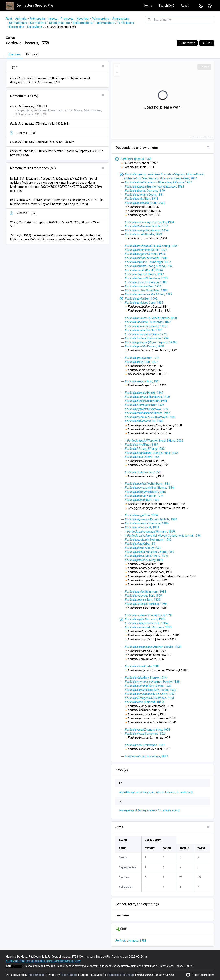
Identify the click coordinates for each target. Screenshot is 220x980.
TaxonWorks (37, 975)
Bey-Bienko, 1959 (147, 230)
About (185, 6)
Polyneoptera (101, 19)
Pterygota (67, 19)
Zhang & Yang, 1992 (149, 266)
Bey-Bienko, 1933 (148, 686)
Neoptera (83, 19)
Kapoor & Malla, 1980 (151, 519)
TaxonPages (69, 975)
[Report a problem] (210, 6)
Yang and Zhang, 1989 (150, 552)
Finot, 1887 (142, 445)
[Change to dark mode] (201, 6)
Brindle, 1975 (147, 226)
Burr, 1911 (142, 199)
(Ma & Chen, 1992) (146, 556)
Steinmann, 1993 (146, 326)
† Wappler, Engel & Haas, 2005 (154, 441)
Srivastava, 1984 (150, 417)
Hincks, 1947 (144, 274)
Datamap (187, 43)
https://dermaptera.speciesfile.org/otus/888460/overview (43, 961)
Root (9, 19)
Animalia (21, 19)
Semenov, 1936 (145, 619)
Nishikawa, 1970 (147, 397)
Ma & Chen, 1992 (149, 294)
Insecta (53, 19)
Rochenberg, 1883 (147, 484)
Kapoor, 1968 (144, 346)
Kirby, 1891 (141, 544)
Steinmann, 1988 (146, 258)
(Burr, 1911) (144, 286)
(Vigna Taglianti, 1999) (151, 342)
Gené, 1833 (142, 527)
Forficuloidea (126, 23)
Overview (14, 54)
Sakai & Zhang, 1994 (151, 246)
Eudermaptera (105, 23)
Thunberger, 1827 (148, 262)
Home (148, 6)
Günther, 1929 (145, 254)
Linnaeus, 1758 (136, 159)
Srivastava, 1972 (147, 409)
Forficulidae (17, 27)
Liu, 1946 (144, 421)
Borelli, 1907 (146, 250)
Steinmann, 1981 (146, 401)
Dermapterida (18, 23)
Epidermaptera (83, 23)
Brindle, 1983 (144, 330)
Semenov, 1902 (145, 734)
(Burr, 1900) (145, 203)
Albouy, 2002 (143, 548)
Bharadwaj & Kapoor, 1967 (158, 182)
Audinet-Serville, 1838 (151, 318)
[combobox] (180, 20)
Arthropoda (37, 19)
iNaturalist (32, 54)
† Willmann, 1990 (150, 532)
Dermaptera (38, 23)
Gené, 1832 (144, 303)
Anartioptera (121, 19)
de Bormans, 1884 (147, 523)
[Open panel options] (103, 66)
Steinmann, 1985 (148, 540)
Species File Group (121, 975)
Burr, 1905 (141, 299)
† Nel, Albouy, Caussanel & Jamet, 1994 (163, 536)
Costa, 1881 (144, 195)
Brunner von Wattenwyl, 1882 (155, 187)
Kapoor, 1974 (144, 496)
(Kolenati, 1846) (145, 702)
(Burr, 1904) (147, 623)
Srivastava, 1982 (146, 290)
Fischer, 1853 (143, 472)
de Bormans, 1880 (148, 627)
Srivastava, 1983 (149, 698)
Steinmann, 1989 (145, 745)
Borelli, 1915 (145, 492)
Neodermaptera (59, 23)
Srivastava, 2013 (146, 278)
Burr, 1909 (143, 600)
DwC (207, 43)
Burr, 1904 (142, 500)
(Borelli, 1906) (144, 270)
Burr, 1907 (141, 362)
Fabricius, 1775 (146, 334)
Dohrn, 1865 (142, 457)
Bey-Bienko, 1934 (150, 222)
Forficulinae (35, 27)
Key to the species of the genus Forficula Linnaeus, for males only (156, 792)
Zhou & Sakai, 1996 (149, 615)
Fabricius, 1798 (146, 604)
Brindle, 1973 (143, 234)
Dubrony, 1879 (145, 191)
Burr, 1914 (142, 358)
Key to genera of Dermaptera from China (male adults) (149, 810)
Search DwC (166, 6)
